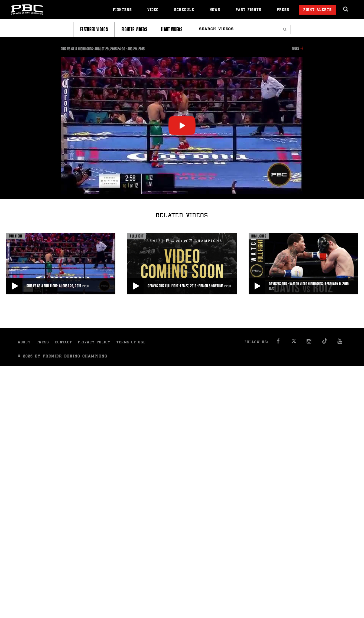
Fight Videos (172, 29)
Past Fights (248, 10)
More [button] (296, 48)
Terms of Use (131, 343)
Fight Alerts (318, 10)
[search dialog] (346, 9)
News (215, 10)
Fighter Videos (134, 29)
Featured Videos (94, 29)
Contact (64, 343)
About (24, 343)
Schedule (184, 10)
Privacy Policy (94, 343)
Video (153, 10)
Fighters (122, 10)
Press (283, 10)
